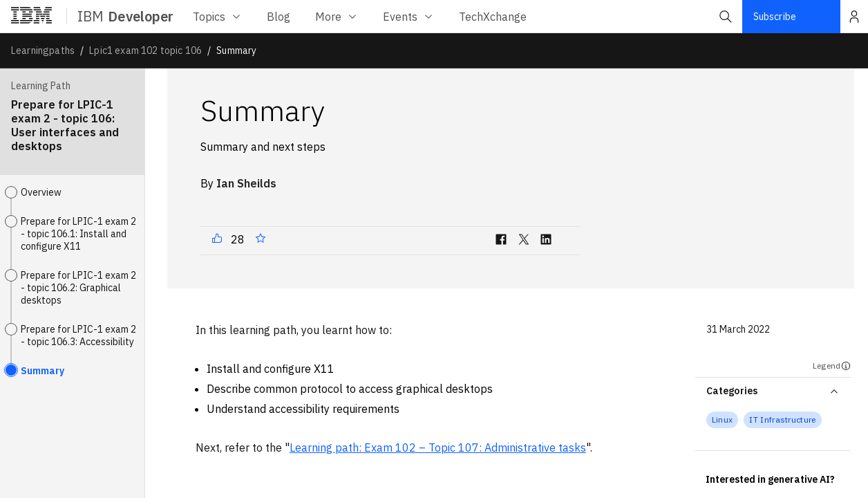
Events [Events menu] (408, 17)
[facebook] (501, 242)
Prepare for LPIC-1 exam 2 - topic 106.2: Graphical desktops (78, 288)
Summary (43, 371)
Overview (41, 192)
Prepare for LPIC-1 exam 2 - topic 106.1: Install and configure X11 (78, 234)
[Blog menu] (279, 16)
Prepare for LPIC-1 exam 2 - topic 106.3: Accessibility (78, 335)
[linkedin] (546, 242)
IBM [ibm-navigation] (125, 16)
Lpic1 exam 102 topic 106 (145, 50)
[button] (726, 17)
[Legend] (846, 366)
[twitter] (524, 242)
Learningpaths (43, 50)
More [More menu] (337, 17)
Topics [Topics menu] (217, 17)
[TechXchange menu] (493, 16)
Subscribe (775, 17)
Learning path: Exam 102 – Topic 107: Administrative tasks (438, 448)
